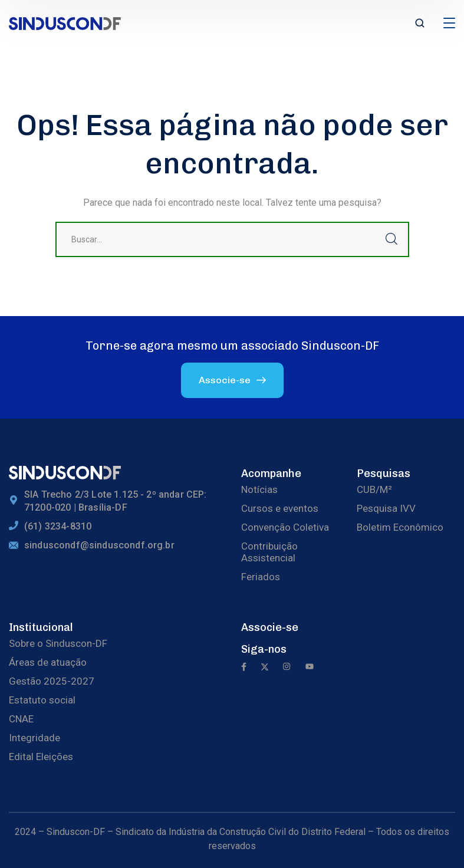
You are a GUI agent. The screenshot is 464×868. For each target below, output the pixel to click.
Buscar (391, 239)
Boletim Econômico (400, 527)
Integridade (34, 738)
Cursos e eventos (280, 508)
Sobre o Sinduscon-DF (58, 643)
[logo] (65, 23)
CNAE (21, 719)
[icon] (244, 668)
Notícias (259, 489)
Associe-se (270, 627)
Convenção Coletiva (285, 527)
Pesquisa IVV (386, 508)
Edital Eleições (41, 757)
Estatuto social (42, 700)
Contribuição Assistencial (269, 552)
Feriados (261, 577)
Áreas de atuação (48, 662)
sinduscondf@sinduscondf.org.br (99, 545)
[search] (420, 24)
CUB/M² (374, 489)
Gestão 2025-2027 (52, 681)
